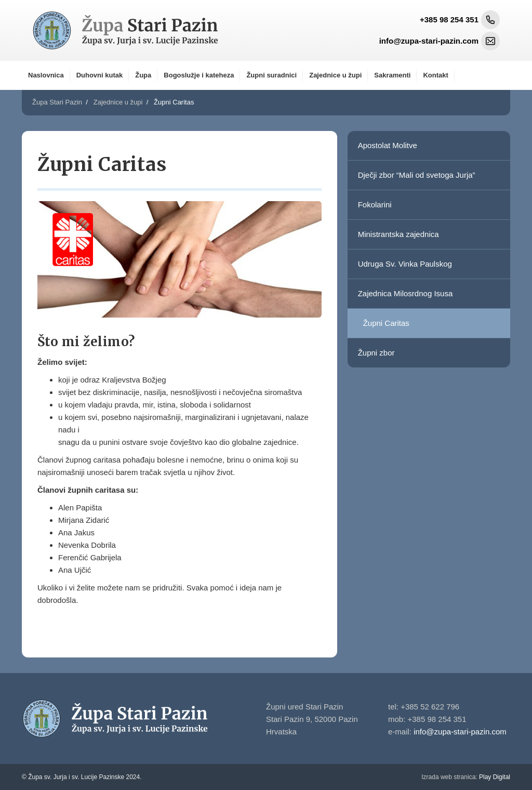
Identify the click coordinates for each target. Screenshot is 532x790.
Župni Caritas (386, 323)
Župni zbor (376, 353)
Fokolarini (375, 205)
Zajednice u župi (335, 75)
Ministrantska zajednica (398, 234)
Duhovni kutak (100, 75)
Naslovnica (46, 75)
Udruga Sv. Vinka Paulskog (405, 264)
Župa (143, 75)
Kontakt (435, 75)
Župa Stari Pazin (57, 102)
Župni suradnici (271, 75)
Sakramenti (392, 75)
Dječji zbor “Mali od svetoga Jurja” (417, 175)
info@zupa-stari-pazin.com (460, 732)
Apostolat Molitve (388, 145)
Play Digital (466, 777)
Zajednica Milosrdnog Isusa (405, 293)
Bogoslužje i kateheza (199, 75)
